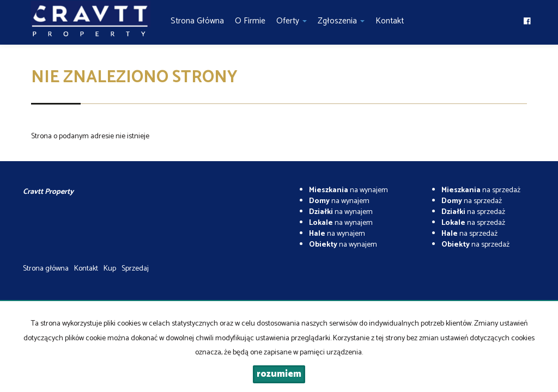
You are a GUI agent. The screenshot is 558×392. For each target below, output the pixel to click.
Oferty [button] (292, 21)
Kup (110, 269)
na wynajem (348, 190)
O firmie (250, 21)
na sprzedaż (481, 190)
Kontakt (390, 21)
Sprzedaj (135, 269)
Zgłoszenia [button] (341, 21)
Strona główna (197, 21)
